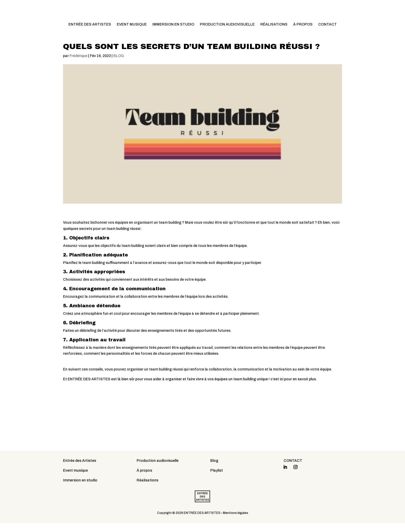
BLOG (119, 65)
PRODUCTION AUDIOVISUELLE (227, 25)
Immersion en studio (80, 489)
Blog (214, 470)
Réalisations (147, 489)
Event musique (75, 479)
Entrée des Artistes (80, 470)
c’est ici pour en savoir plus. (294, 388)
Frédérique (78, 65)
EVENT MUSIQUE (132, 25)
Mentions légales (236, 522)
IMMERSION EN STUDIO (173, 25)
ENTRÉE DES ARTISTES (90, 25)
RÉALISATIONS (274, 25)
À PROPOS (303, 25)
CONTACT (328, 25)
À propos (144, 479)
